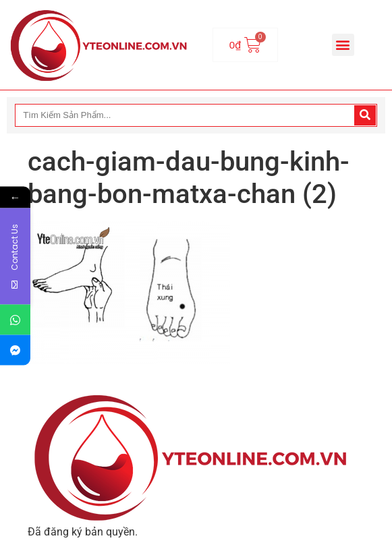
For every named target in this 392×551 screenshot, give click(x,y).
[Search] (365, 115)
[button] (343, 45)
